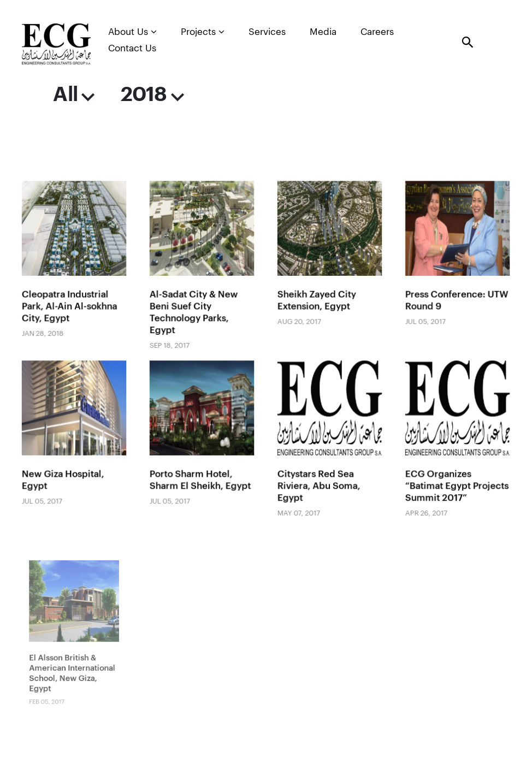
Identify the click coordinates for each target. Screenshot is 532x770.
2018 (152, 95)
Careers (377, 32)
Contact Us (132, 48)
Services (267, 32)
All (73, 95)
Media (323, 32)
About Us (132, 32)
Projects (203, 32)
